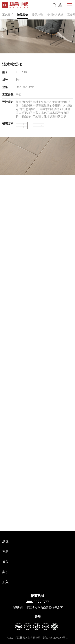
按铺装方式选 (55, 15)
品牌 (5, 542)
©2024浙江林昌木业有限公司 (24, 638)
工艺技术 (8, 15)
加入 (5, 582)
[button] (2, 35)
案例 (5, 572)
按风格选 (37, 15)
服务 (5, 562)
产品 (5, 552)
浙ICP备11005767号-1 (55, 638)
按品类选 (23, 15)
